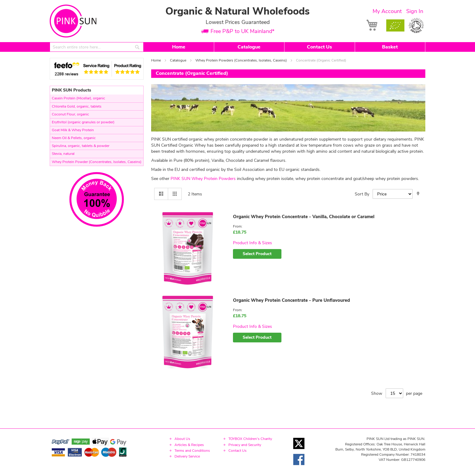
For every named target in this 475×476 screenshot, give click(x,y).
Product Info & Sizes (252, 243)
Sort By (362, 194)
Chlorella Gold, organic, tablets (77, 106)
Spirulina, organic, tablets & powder (81, 146)
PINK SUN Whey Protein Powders (203, 179)
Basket (390, 47)
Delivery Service (187, 456)
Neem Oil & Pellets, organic (74, 138)
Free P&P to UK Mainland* (242, 32)
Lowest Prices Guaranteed (238, 22)
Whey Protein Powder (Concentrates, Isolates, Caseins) (97, 162)
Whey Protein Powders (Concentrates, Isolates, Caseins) (242, 60)
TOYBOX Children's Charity (250, 439)
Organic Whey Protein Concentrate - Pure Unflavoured (291, 300)
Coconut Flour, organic (70, 114)
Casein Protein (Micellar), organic (78, 98)
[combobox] (97, 47)
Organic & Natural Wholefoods (237, 11)
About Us (182, 439)
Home (179, 47)
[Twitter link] (299, 451)
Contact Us (319, 47)
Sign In (415, 11)
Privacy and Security (245, 445)
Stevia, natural (63, 154)
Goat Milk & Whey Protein (73, 130)
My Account (387, 11)
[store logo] (73, 21)
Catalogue (249, 47)
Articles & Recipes (189, 445)
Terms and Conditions (192, 451)
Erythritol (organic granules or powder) (83, 122)
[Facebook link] (299, 467)
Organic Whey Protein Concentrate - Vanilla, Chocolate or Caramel (304, 217)
